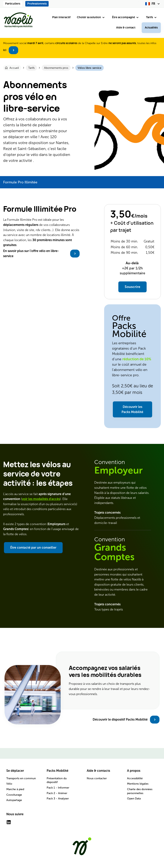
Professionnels (37, 4)
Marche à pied (15, 789)
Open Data (134, 799)
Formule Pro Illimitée (20, 182)
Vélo (9, 784)
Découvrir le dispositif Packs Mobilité (120, 719)
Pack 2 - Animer (57, 793)
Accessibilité (135, 778)
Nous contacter (97, 778)
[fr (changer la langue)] (153, 4)
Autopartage (14, 800)
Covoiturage (14, 795)
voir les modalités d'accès (41, 499)
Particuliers (13, 4)
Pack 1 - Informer (58, 788)
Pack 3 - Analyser (58, 799)
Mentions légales (138, 784)
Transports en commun (21, 778)
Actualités (151, 28)
